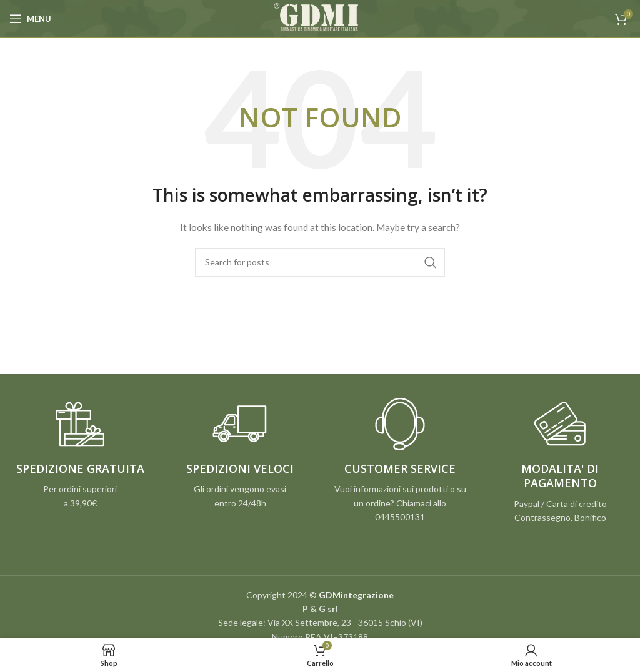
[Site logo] (320, 18)
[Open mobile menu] (30, 19)
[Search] (320, 262)
